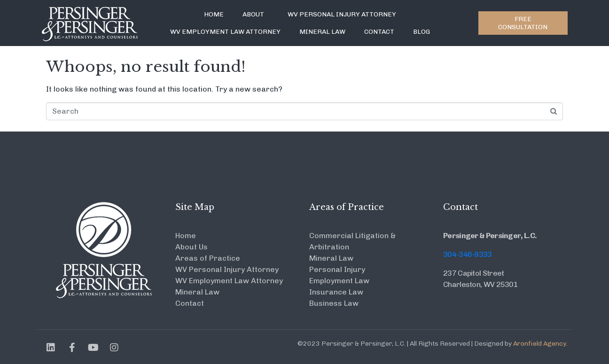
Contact (379, 32)
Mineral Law (322, 32)
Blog (422, 32)
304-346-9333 (468, 254)
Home (214, 14)
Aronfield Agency (540, 344)
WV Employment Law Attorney (225, 32)
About (253, 14)
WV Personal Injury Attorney (342, 14)
